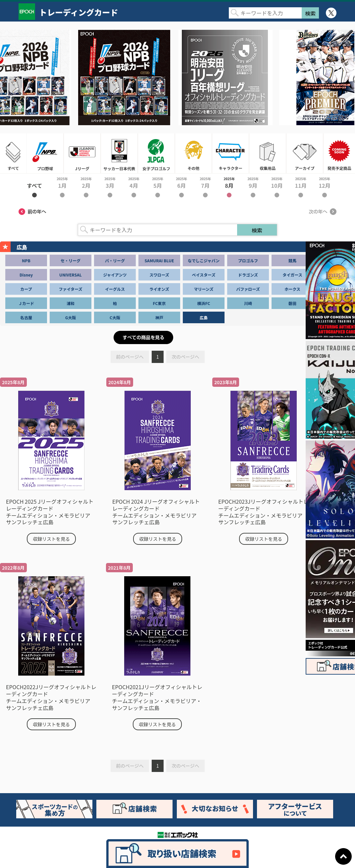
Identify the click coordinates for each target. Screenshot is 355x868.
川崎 (248, 303)
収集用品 (268, 153)
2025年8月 (229, 187)
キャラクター (230, 153)
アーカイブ (305, 153)
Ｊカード (26, 303)
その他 (193, 153)
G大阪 (71, 317)
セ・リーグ (71, 260)
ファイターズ (71, 289)
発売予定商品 (339, 153)
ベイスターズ (203, 275)
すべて (13, 153)
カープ (26, 289)
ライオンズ (159, 289)
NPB (26, 260)
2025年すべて (34, 187)
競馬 (292, 260)
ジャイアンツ (115, 275)
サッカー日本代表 (119, 153)
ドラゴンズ (248, 275)
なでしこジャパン (204, 260)
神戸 (159, 317)
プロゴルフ (248, 260)
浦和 (71, 303)
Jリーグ (82, 153)
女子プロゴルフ (156, 153)
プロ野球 (45, 153)
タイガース (292, 275)
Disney (26, 275)
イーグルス (115, 289)
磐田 (292, 303)
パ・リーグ (115, 260)
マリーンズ (203, 289)
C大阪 (115, 317)
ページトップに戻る (343, 856)
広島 (204, 317)
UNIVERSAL (71, 275)
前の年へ (32, 212)
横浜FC (204, 303)
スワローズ (159, 275)
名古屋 (26, 317)
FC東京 (159, 303)
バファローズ (248, 289)
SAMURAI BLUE (159, 260)
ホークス (292, 289)
